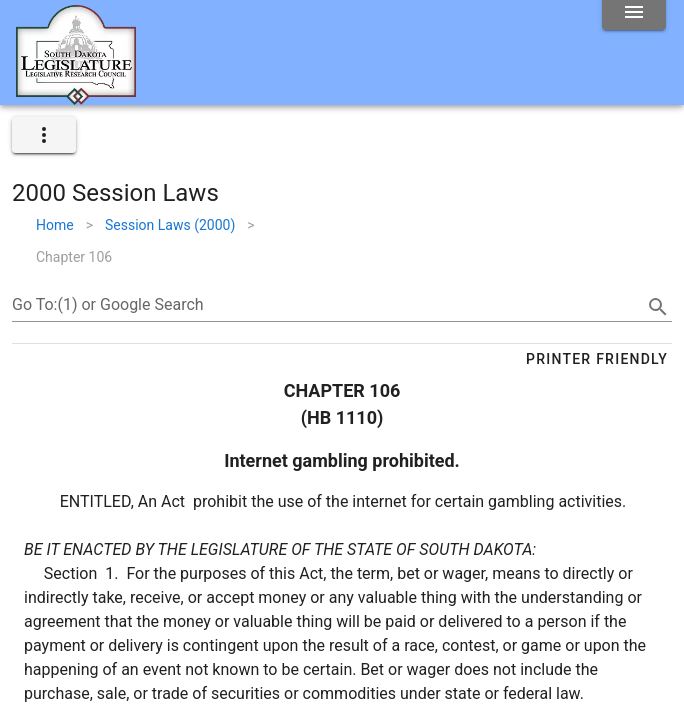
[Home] (76, 97)
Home (55, 225)
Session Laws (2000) (170, 225)
